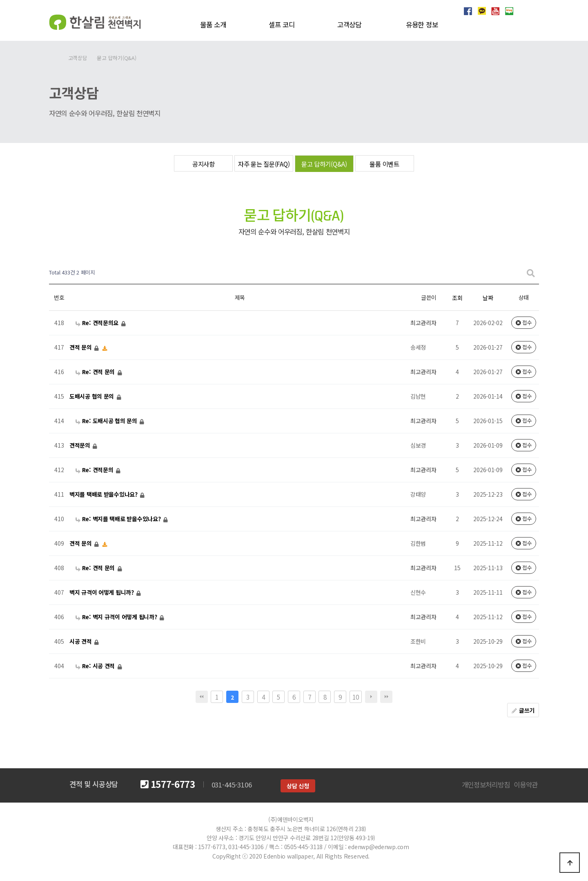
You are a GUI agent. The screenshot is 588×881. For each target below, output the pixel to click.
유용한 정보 (422, 25)
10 (355, 697)
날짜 (488, 298)
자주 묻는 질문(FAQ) (264, 164)
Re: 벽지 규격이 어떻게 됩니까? (117, 617)
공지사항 (204, 164)
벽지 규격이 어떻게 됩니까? (102, 592)
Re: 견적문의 (95, 470)
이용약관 (526, 785)
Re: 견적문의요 (98, 323)
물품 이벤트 (384, 164)
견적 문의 (81, 347)
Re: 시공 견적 (96, 666)
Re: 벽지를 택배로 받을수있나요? (119, 519)
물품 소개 (213, 25)
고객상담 (349, 25)
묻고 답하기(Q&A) (324, 164)
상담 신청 (298, 786)
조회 (457, 298)
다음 (371, 697)
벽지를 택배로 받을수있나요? (104, 494)
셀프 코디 (282, 25)
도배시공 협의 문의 (92, 396)
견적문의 (81, 445)
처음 (202, 697)
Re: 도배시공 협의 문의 (107, 421)
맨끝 (386, 697)
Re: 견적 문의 (96, 372)
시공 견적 (81, 641)
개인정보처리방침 (486, 785)
